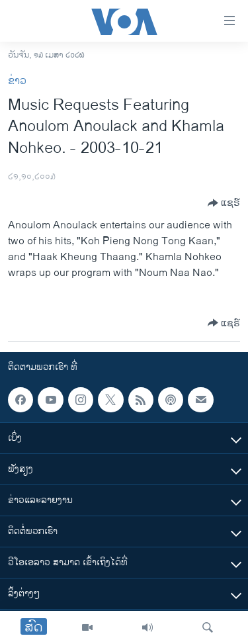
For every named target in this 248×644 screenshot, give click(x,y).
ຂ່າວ (17, 81)
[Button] (224, 203)
